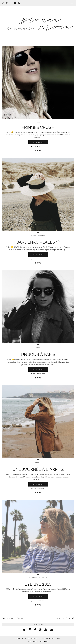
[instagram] (7, 3)
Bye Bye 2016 (38, 584)
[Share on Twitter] (38, 151)
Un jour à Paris (38, 354)
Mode (38, 122)
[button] (73, 3)
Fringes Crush (38, 127)
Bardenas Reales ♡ (38, 242)
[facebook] (11, 3)
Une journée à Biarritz (38, 469)
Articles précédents (13, 618)
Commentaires (38, 147)
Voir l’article (38, 142)
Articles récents (65, 618)
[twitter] (3, 3)
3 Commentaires (38, 259)
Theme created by (38, 641)
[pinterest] (40, 630)
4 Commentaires (38, 601)
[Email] (15, 3)
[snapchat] (46, 630)
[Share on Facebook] (36, 151)
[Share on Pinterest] (40, 151)
